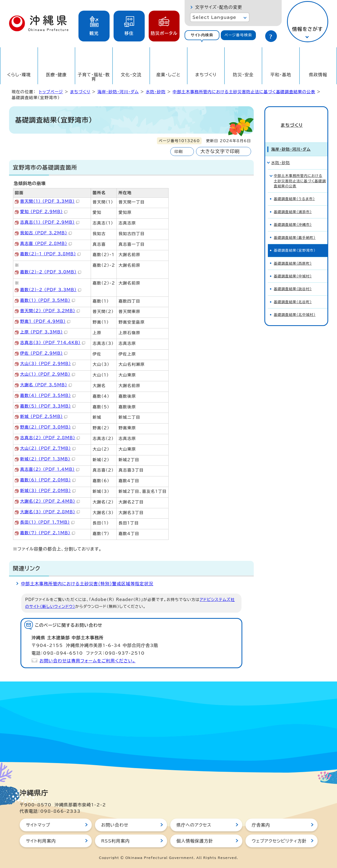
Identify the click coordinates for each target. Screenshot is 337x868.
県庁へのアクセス (194, 825)
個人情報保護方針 (195, 841)
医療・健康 (56, 75)
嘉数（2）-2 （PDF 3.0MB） (51, 272)
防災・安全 (243, 75)
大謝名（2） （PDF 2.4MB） (50, 501)
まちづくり (206, 75)
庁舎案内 (261, 825)
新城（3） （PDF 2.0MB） (48, 491)
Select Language (215, 17)
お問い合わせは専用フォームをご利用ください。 (88, 661)
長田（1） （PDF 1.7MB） (47, 522)
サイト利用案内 (41, 841)
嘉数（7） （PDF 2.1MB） (48, 533)
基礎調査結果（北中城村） (295, 306)
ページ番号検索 (238, 35)
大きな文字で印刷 (220, 151)
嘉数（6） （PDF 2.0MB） (48, 480)
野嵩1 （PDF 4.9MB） (45, 321)
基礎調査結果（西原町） (293, 254)
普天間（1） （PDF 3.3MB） (50, 201)
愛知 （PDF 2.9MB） (44, 212)
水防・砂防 (156, 92)
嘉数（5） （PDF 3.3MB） (48, 406)
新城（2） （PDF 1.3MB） (48, 459)
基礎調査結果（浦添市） (293, 203)
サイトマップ (38, 825)
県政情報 (318, 75)
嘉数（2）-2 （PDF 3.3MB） (51, 290)
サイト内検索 (202, 35)
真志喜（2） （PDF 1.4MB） (50, 469)
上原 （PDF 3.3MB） (44, 332)
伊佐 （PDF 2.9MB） (44, 353)
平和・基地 (281, 75)
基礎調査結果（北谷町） (293, 293)
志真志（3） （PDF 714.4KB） (53, 343)
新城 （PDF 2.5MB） (44, 416)
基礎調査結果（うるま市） (294, 190)
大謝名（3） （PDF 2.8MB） (50, 512)
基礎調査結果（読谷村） (293, 280)
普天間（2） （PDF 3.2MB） (50, 311)
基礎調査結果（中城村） (293, 267)
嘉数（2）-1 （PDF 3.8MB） (50, 254)
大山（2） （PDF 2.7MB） (48, 448)
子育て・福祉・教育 (94, 77)
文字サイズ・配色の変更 (219, 7)
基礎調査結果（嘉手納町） (295, 229)
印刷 (179, 152)
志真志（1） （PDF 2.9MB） (50, 222)
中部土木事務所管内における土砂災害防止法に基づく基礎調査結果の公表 (244, 92)
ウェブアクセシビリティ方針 (279, 841)
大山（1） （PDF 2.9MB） (48, 374)
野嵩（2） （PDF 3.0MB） (48, 427)
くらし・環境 (19, 75)
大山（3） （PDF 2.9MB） (48, 364)
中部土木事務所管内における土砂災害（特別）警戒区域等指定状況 (87, 584)
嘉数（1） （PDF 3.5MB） (48, 300)
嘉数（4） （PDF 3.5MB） (48, 395)
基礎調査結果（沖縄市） (293, 216)
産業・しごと (168, 75)
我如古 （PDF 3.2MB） (46, 233)
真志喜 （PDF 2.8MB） (46, 244)
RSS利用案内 (116, 841)
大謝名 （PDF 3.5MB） (46, 385)
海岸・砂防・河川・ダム (118, 92)
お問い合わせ (115, 825)
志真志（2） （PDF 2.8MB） (50, 438)
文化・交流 (131, 75)
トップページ (51, 92)
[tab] (202, 35)
